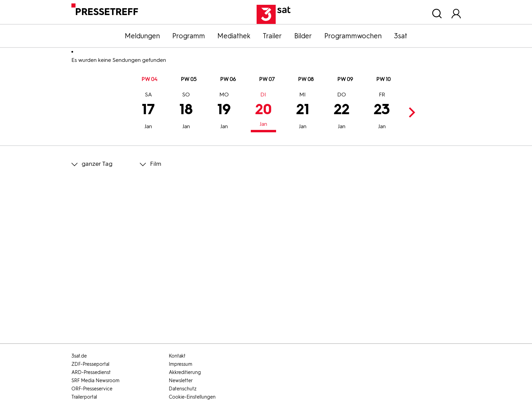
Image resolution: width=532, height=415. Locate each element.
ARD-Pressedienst (91, 372)
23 (382, 111)
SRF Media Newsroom (96, 381)
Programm (189, 36)
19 (224, 111)
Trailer (272, 36)
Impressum (181, 364)
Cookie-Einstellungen (192, 397)
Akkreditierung (185, 372)
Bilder (303, 36)
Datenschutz (183, 389)
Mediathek (234, 36)
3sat (401, 36)
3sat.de (79, 356)
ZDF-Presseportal (90, 364)
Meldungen (142, 36)
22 (342, 111)
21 (303, 111)
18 (186, 111)
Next (410, 112)
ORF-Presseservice (92, 389)
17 (148, 111)
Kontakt (177, 356)
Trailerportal (84, 397)
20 (263, 110)
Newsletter (181, 381)
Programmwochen (353, 36)
